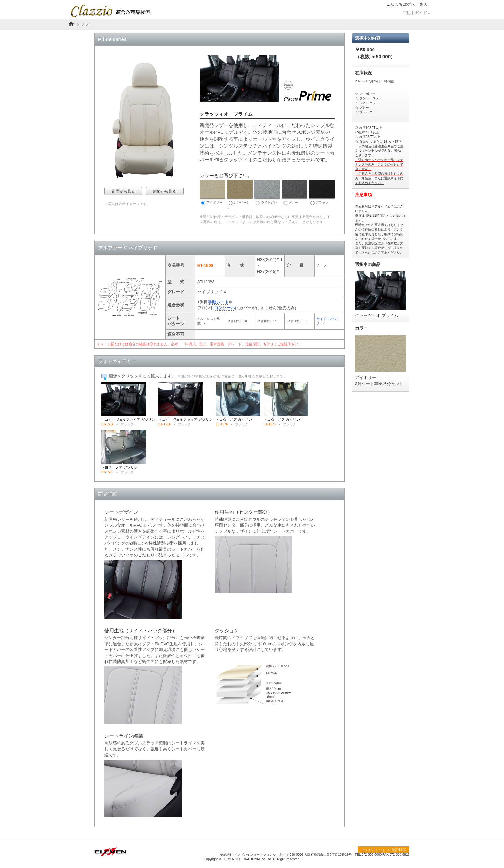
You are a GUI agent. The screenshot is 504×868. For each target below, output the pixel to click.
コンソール (225, 308)
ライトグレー (267, 194)
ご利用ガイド (416, 13)
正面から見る (123, 191)
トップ (82, 24)
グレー (294, 192)
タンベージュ (240, 194)
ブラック (322, 192)
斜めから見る (165, 191)
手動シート (218, 302)
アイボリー (212, 192)
